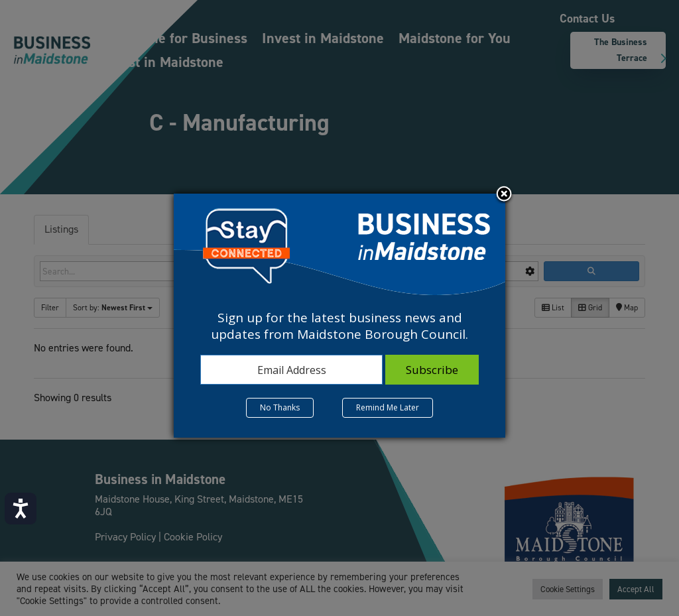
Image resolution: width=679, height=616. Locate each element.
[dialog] (339, 316)
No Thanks (280, 407)
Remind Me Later (388, 407)
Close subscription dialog (504, 195)
